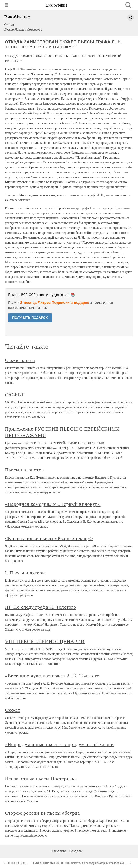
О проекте (58, 851)
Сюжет (13, 710)
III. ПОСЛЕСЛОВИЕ (19, 863)
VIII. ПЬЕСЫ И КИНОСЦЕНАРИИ (45, 641)
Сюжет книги (20, 360)
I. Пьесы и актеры (25, 573)
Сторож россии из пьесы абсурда (42, 813)
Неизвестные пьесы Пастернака (41, 779)
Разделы (76, 851)
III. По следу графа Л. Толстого (41, 607)
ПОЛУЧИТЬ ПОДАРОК (30, 318)
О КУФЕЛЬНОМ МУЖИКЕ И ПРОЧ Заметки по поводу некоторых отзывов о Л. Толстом (83, 863)
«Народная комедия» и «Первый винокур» (53, 504)
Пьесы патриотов (24, 470)
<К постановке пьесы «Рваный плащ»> (49, 538)
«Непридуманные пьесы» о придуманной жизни (59, 744)
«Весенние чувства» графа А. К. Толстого (52, 676)
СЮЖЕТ (15, 395)
